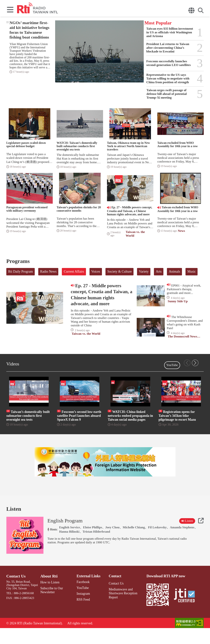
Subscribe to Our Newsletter (51, 604)
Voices (96, 271)
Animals (174, 271)
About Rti (49, 591)
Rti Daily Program (21, 271)
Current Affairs (74, 271)
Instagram (81, 608)
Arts (159, 271)
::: (8, 22)
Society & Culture (119, 271)
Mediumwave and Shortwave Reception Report (125, 606)
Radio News (48, 271)
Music (192, 271)
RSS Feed (81, 613)
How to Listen (50, 597)
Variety (144, 271)
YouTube (172, 365)
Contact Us (15, 591)
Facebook (80, 597)
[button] (195, 363)
